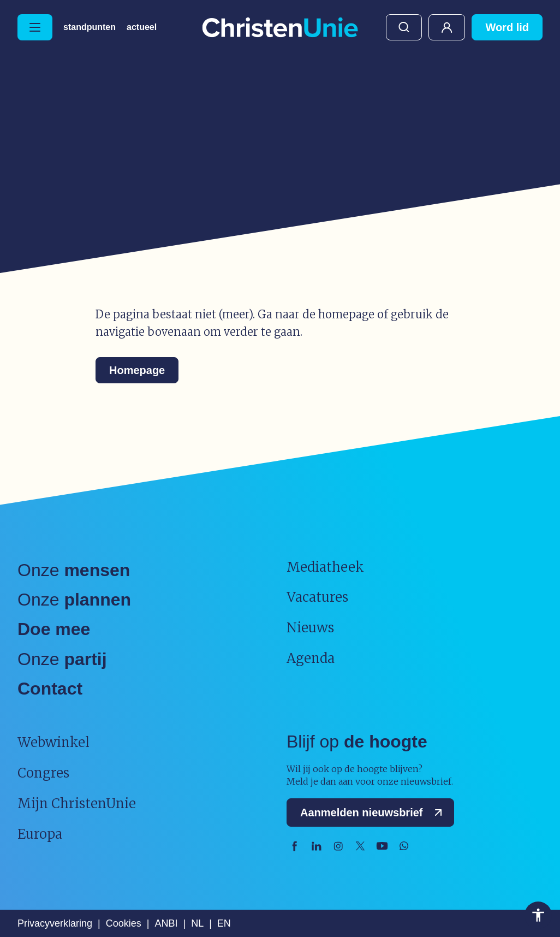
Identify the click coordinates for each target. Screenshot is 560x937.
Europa (40, 834)
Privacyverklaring (55, 923)
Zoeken (404, 27)
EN (224, 923)
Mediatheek (325, 567)
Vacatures (317, 597)
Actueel (142, 27)
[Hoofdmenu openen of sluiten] (35, 27)
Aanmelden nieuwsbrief (374, 813)
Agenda (311, 658)
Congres (43, 773)
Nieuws (310, 628)
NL (197, 923)
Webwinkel (53, 742)
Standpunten (90, 27)
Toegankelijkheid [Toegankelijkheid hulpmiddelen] (538, 915)
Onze (74, 570)
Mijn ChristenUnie (447, 27)
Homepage (137, 370)
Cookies (124, 923)
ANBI (166, 923)
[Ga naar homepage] (280, 28)
